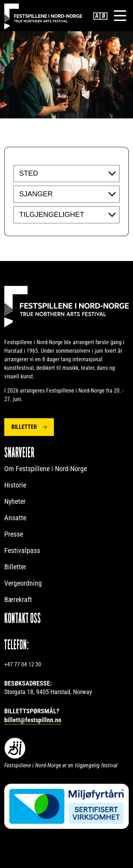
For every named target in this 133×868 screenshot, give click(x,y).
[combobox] (66, 174)
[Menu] (120, 16)
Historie (15, 485)
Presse (14, 534)
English (97, 16)
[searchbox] (63, 173)
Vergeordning (23, 583)
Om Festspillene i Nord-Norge (46, 469)
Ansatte (15, 518)
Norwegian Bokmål (104, 16)
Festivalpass (22, 550)
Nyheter (15, 501)
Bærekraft (18, 600)
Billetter (24, 427)
